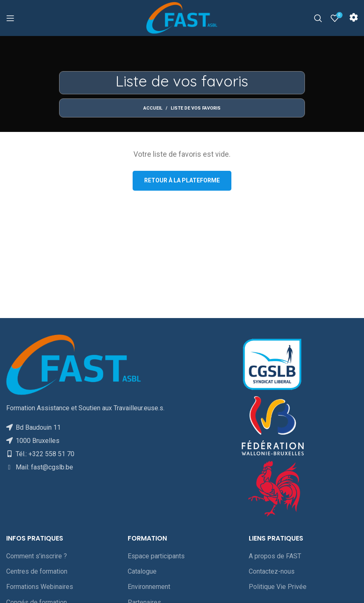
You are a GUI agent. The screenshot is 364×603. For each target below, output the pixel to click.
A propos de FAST (275, 556)
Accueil (153, 108)
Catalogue (142, 571)
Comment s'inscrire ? (37, 556)
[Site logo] (182, 18)
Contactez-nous (272, 571)
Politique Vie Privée (278, 587)
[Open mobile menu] (10, 18)
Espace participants (156, 556)
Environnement (149, 587)
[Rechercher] (318, 18)
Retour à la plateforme (182, 180)
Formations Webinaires (40, 587)
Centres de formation (37, 571)
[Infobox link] (353, 18)
